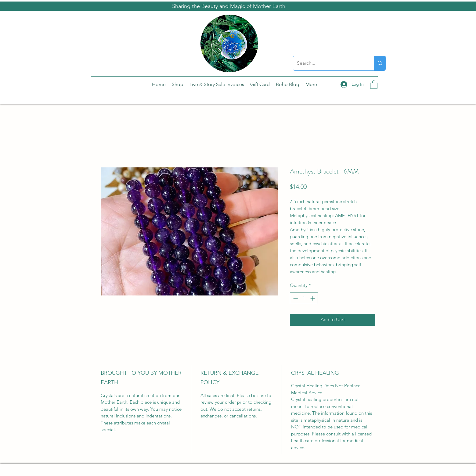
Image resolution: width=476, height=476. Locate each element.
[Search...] (329, 63)
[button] (374, 84)
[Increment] (313, 298)
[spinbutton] (304, 298)
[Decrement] (295, 298)
